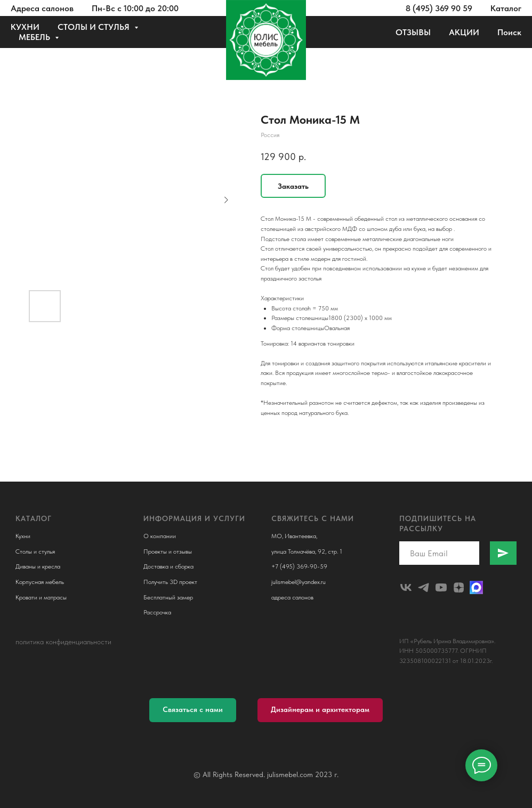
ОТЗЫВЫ (413, 32)
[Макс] (476, 587)
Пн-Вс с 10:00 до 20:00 (135, 8)
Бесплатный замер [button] (168, 597)
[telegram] (424, 587)
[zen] (459, 587)
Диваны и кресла (38, 566)
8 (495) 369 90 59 (439, 8)
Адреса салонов (42, 8)
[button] (193, 710)
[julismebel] (406, 587)
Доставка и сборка (168, 566)
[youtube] (441, 587)
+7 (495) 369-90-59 (299, 566)
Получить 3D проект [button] (170, 582)
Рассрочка (157, 612)
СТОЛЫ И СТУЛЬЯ (95, 27)
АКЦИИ (464, 32)
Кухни (23, 536)
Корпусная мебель (40, 582)
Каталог (506, 8)
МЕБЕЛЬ (35, 37)
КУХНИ (25, 27)
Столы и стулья (35, 551)
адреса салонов (292, 597)
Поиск (509, 32)
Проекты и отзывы (168, 551)
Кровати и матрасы (41, 597)
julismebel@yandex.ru (299, 582)
